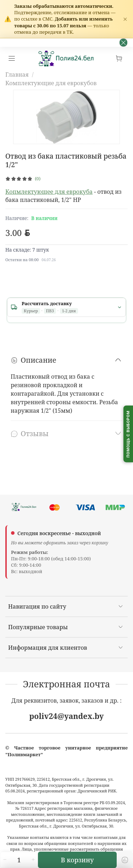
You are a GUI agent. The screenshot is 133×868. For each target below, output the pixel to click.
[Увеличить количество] (33, 860)
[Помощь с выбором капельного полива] (128, 434)
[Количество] (19, 860)
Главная (17, 75)
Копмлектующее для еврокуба (49, 192)
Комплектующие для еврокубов (51, 83)
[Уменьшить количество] (5, 860)
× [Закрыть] (125, 19)
